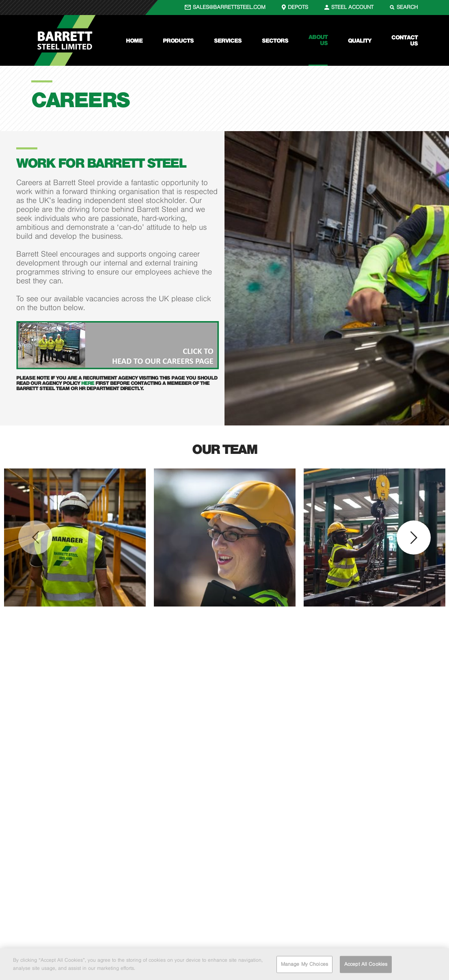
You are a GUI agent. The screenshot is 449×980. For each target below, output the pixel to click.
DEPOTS (298, 7)
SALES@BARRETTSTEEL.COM (229, 7)
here (88, 383)
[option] (75, 537)
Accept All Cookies (366, 966)
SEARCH (407, 7)
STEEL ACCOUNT (352, 7)
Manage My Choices (304, 966)
